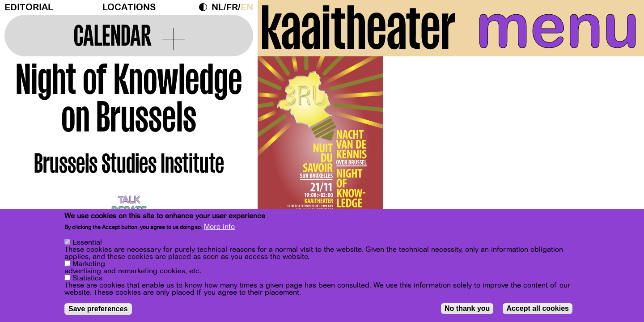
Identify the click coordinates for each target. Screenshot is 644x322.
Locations (129, 7)
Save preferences (98, 309)
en (247, 7)
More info (219, 227)
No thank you (467, 308)
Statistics (87, 278)
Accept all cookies (538, 308)
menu (558, 27)
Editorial (29, 7)
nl (218, 7)
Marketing (89, 264)
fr (232, 7)
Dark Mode (205, 7)
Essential (87, 242)
